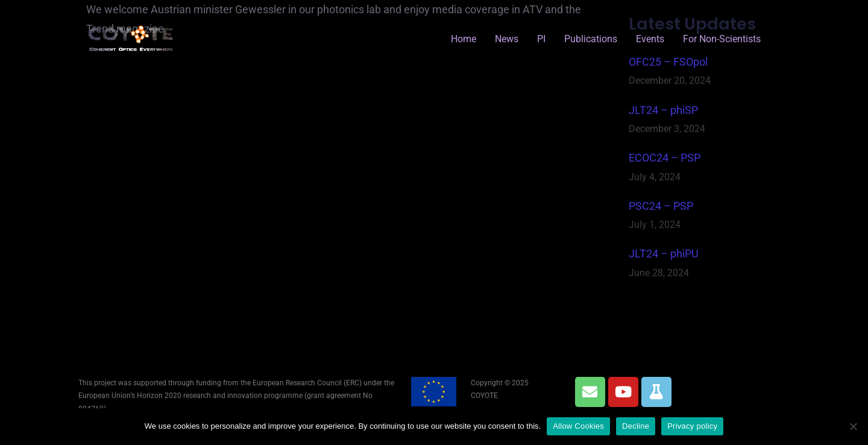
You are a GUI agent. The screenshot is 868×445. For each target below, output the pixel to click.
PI (541, 39)
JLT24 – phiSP (663, 110)
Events (650, 39)
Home (464, 39)
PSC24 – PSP (661, 206)
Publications (591, 39)
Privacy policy (692, 426)
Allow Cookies (578, 426)
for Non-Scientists (722, 39)
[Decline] (853, 426)
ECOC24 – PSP (665, 158)
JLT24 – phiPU (664, 254)
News (507, 39)
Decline (636, 426)
